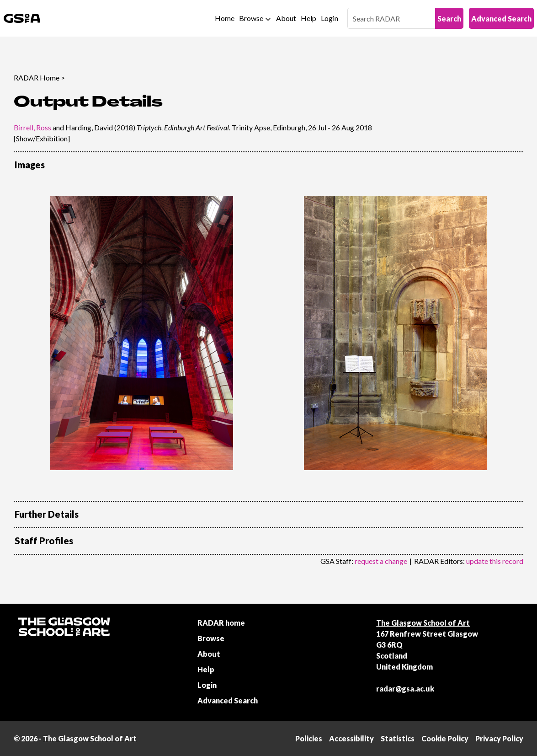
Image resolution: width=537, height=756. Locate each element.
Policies (309, 738)
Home (225, 18)
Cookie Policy (445, 738)
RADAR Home (37, 78)
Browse (251, 18)
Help (308, 18)
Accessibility (351, 738)
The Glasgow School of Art (423, 623)
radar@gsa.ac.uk (405, 689)
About (286, 18)
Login (330, 18)
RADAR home (221, 623)
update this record (495, 561)
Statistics (398, 738)
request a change (381, 561)
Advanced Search (501, 19)
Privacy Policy (499, 738)
